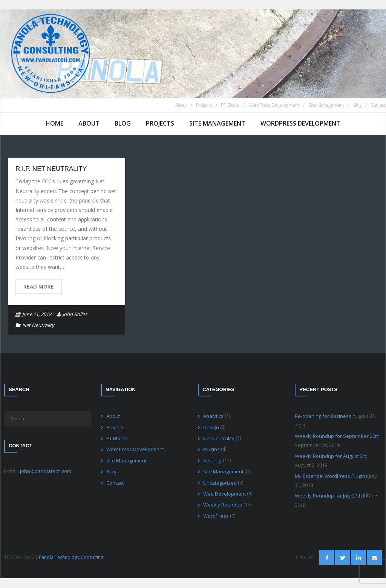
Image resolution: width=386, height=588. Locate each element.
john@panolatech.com (46, 471)
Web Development (224, 494)
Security (212, 461)
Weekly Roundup (223, 505)
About (181, 105)
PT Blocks (230, 105)
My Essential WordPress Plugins (331, 476)
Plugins (211, 449)
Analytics (213, 416)
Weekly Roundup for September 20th (337, 436)
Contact (378, 105)
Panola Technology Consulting (71, 557)
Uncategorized (220, 483)
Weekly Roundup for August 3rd (331, 456)
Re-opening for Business (323, 416)
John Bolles (75, 314)
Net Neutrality (38, 325)
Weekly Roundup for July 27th (328, 496)
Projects (204, 105)
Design (211, 427)
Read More (39, 286)
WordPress (216, 516)
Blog (357, 105)
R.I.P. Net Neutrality (51, 169)
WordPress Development (274, 105)
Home (54, 123)
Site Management (326, 105)
